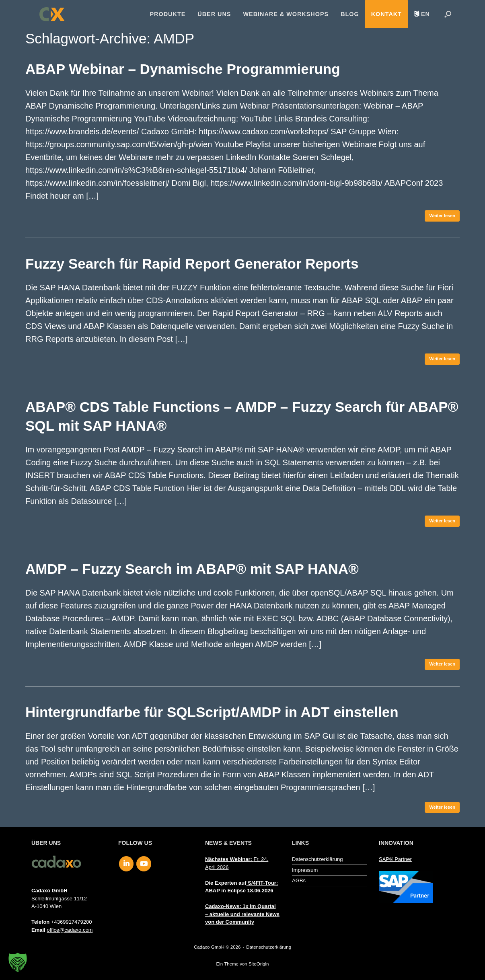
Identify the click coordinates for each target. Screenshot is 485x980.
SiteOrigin (259, 964)
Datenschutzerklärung (317, 859)
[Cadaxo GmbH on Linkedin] (126, 864)
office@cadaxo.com (70, 930)
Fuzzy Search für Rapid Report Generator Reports (192, 264)
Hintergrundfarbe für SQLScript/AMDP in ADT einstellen (212, 712)
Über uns (214, 14)
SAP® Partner (395, 859)
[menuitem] (422, 14)
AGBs (299, 880)
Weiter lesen (442, 216)
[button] (448, 14)
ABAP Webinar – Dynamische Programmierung (183, 69)
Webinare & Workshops (286, 14)
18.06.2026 (260, 891)
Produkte (168, 14)
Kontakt (386, 14)
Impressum (305, 870)
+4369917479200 (72, 922)
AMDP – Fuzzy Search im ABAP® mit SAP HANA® (192, 569)
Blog (350, 14)
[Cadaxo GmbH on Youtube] (144, 864)
